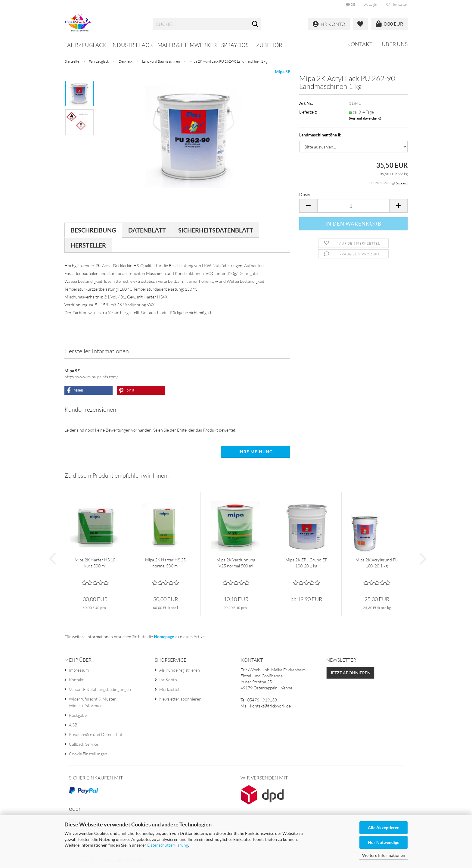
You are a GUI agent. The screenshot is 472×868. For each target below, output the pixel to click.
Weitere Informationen (384, 855)
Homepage (164, 637)
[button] (351, 5)
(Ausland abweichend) (365, 118)
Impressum (79, 670)
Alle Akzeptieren (384, 827)
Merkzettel (397, 4)
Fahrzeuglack (85, 45)
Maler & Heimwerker (187, 45)
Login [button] (371, 4)
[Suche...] (255, 24)
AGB (73, 725)
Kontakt (360, 44)
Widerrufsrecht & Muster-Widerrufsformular (93, 702)
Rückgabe (78, 715)
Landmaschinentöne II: (320, 135)
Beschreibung (93, 230)
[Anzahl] (353, 206)
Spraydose (236, 45)
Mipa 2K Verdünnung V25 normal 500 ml (236, 563)
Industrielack (132, 45)
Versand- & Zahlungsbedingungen (100, 689)
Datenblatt (147, 230)
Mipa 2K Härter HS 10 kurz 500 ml (95, 563)
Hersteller (88, 245)
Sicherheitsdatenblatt (216, 230)
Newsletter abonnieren (180, 699)
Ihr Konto (168, 680)
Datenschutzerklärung (168, 845)
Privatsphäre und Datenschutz (97, 734)
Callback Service (84, 744)
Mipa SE (283, 72)
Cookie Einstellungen (88, 754)
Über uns (395, 44)
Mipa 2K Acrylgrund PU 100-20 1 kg (377, 563)
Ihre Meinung (256, 452)
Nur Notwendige (383, 842)
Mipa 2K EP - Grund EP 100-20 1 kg (306, 563)
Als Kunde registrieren (180, 670)
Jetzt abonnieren (350, 673)
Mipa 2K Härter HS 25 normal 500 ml (165, 563)
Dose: (305, 194)
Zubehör (269, 45)
